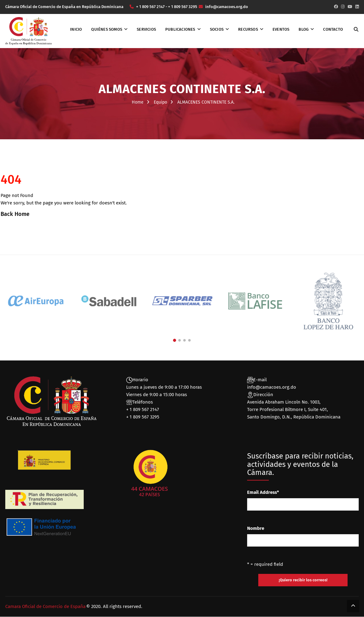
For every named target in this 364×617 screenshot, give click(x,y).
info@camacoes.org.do (272, 387)
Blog (304, 29)
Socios (217, 29)
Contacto (333, 29)
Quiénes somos (107, 29)
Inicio (76, 29)
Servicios (146, 29)
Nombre (256, 528)
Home (138, 102)
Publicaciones (180, 29)
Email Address (263, 492)
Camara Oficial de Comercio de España (45, 607)
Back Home (15, 214)
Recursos (248, 29)
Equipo (160, 102)
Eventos (281, 29)
